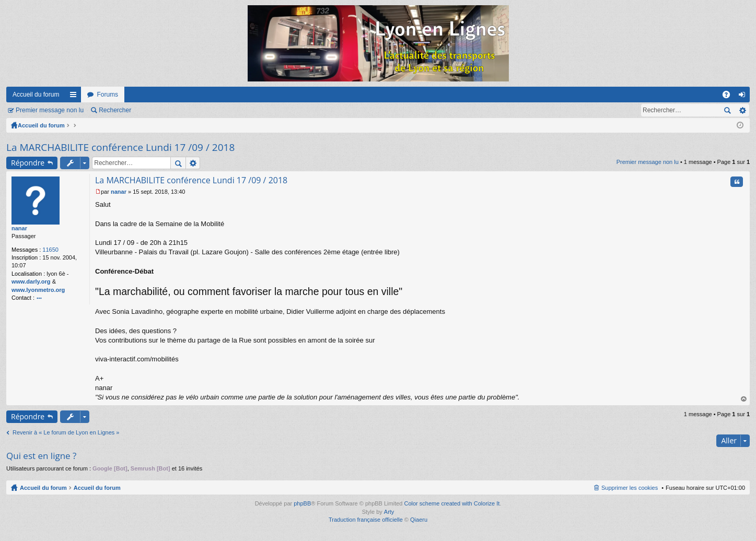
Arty (389, 512)
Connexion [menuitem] (744, 97)
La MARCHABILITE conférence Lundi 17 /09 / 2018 (120, 147)
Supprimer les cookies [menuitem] (630, 488)
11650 (50, 250)
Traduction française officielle (366, 520)
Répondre (28, 163)
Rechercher (115, 110)
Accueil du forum (36, 95)
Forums (107, 95)
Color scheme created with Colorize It (452, 503)
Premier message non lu (50, 110)
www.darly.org (31, 281)
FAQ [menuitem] (730, 97)
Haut (744, 399)
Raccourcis (75, 97)
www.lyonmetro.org (38, 290)
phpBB (302, 503)
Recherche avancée (742, 110)
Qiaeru (419, 520)
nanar (19, 228)
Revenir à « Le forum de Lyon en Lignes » (66, 432)
